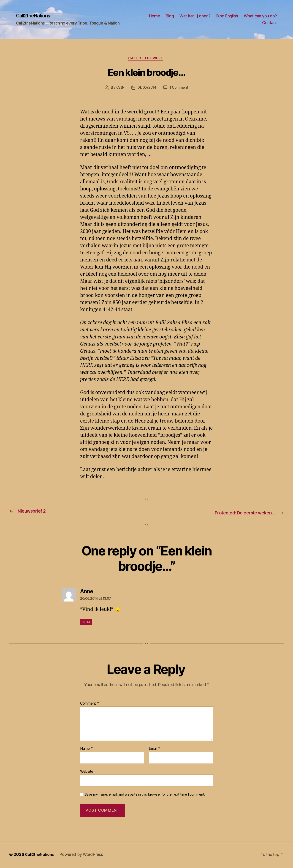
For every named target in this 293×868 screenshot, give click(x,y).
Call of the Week (146, 60)
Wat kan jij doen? (234, 16)
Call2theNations (36, 16)
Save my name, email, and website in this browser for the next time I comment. (145, 795)
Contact (270, 23)
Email (155, 750)
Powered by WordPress (84, 855)
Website (87, 772)
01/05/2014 (147, 89)
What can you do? (240, 23)
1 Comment (180, 89)
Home (193, 16)
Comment (90, 704)
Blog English (266, 16)
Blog (209, 16)
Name (86, 750)
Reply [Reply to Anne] (86, 623)
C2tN (119, 89)
